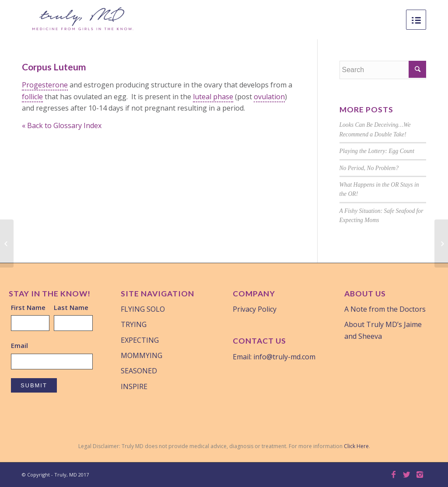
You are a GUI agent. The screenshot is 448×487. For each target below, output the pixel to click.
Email (19, 345)
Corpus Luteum (54, 67)
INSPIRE (134, 386)
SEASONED (139, 371)
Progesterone (45, 85)
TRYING (134, 324)
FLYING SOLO (143, 309)
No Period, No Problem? (369, 168)
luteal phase (213, 97)
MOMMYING (142, 355)
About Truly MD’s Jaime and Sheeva (383, 330)
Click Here (356, 446)
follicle (32, 97)
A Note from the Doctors (385, 309)
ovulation (269, 97)
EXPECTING (140, 340)
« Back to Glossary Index (62, 125)
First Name (28, 307)
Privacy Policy (255, 309)
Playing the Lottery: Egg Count (377, 151)
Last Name (71, 307)
